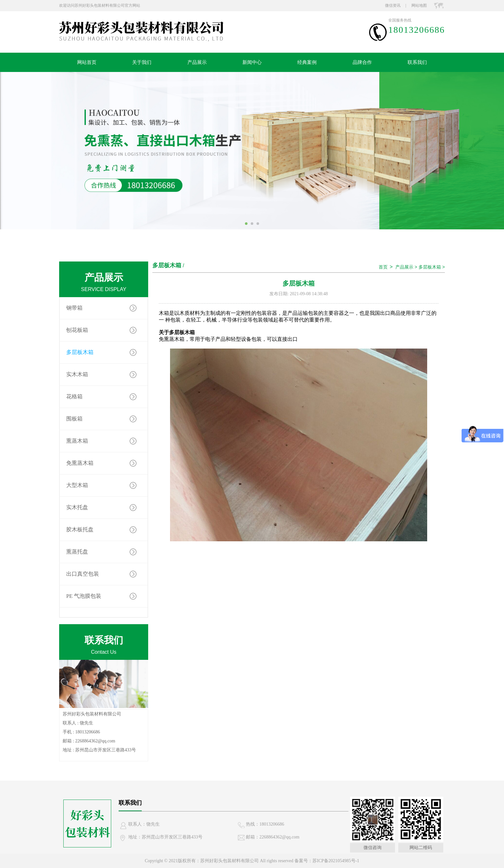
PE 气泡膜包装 (84, 596)
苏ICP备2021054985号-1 (336, 861)
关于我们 (142, 62)
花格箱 (74, 397)
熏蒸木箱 (77, 441)
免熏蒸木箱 (80, 463)
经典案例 (307, 62)
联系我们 (417, 62)
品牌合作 (362, 62)
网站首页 (87, 62)
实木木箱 (77, 374)
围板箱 (74, 419)
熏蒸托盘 (77, 552)
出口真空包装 (83, 574)
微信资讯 (393, 5)
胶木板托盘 (80, 530)
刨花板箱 (77, 330)
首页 (383, 267)
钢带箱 (74, 308)
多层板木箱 (80, 352)
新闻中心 (252, 62)
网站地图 (419, 5)
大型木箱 (77, 485)
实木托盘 (77, 507)
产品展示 (197, 62)
